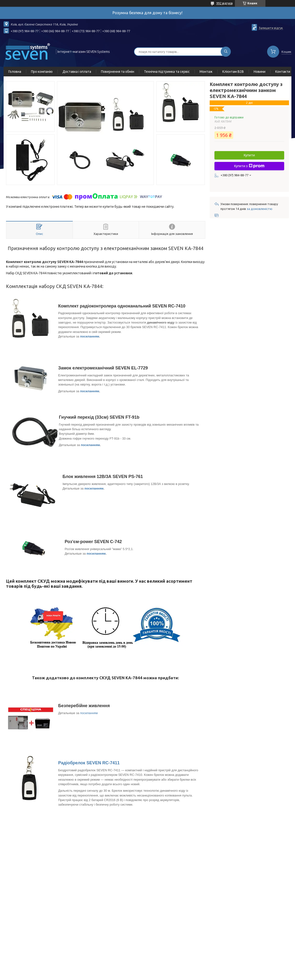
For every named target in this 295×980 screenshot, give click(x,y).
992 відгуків (224, 3)
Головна (15, 72)
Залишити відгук (271, 28)
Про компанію (42, 72)
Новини (260, 72)
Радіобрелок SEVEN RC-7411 (89, 763)
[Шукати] (226, 52)
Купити (249, 155)
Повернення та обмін (118, 72)
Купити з (249, 166)
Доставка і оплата (77, 72)
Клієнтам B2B (233, 72)
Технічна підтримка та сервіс (167, 72)
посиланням (90, 336)
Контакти (283, 72)
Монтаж (206, 72)
